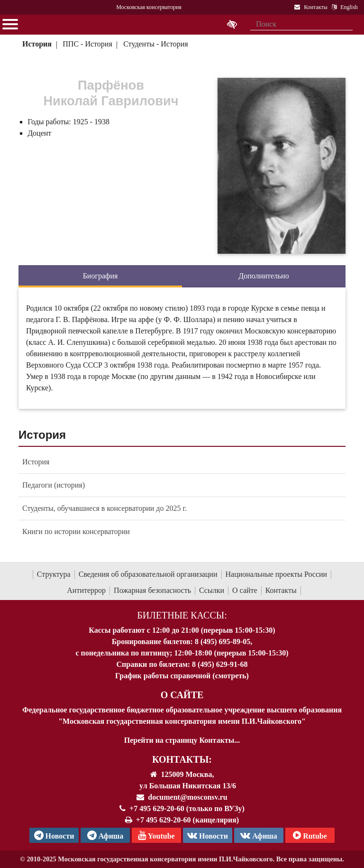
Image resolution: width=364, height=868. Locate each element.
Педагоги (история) (54, 485)
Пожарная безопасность (152, 590)
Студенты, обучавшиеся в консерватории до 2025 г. (105, 508)
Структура (54, 574)
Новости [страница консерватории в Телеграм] (54, 835)
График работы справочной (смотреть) (182, 676)
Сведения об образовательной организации (148, 574)
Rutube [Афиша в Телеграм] (310, 835)
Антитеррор (86, 590)
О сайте (245, 590)
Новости (208, 835)
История (37, 44)
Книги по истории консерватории (76, 531)
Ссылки (212, 590)
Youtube (156, 835)
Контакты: (182, 759)
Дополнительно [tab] (264, 276)
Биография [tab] (100, 276)
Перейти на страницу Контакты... (182, 740)
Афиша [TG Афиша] (105, 835)
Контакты (281, 590)
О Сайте (182, 695)
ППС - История (87, 44)
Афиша (259, 835)
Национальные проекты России (277, 574)
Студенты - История (155, 44)
